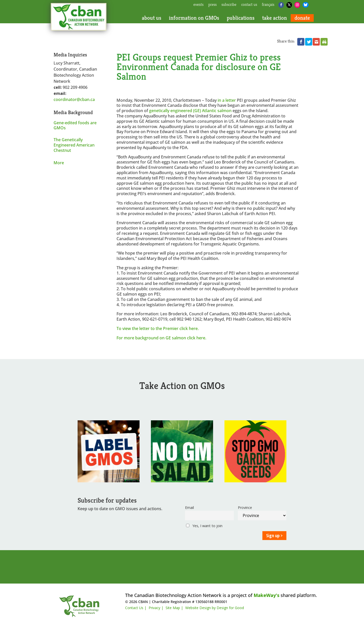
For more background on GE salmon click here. (161, 338)
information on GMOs (194, 18)
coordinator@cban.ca (74, 99)
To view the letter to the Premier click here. (158, 328)
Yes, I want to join (204, 526)
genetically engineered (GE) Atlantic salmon (190, 111)
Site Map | (174, 608)
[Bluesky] (306, 5)
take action (275, 18)
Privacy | (156, 608)
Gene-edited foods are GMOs (75, 125)
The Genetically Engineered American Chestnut (74, 145)
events (198, 5)
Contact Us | (136, 608)
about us (152, 18)
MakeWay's (266, 595)
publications (241, 18)
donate (302, 18)
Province (245, 508)
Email (189, 508)
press (212, 5)
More (59, 163)
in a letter (227, 100)
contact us (249, 5)
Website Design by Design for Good (215, 608)
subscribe (229, 5)
